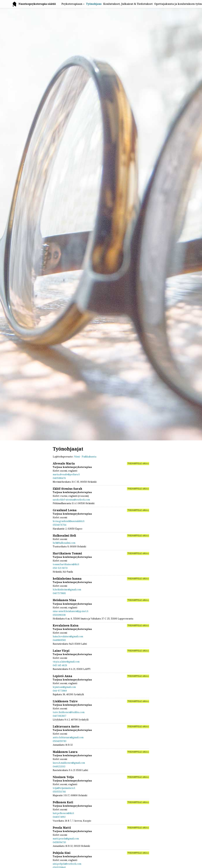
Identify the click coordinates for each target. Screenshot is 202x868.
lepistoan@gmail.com (64, 687)
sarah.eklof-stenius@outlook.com (71, 500)
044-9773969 (60, 691)
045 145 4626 (60, 665)
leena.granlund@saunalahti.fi (69, 521)
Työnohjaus (94, 4)
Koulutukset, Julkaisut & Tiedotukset (128, 4)
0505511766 (59, 792)
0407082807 (60, 716)
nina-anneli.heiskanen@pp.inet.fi (71, 611)
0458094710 (59, 842)
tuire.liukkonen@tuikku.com (69, 712)
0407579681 (59, 593)
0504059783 (60, 741)
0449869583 (59, 640)
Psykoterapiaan (72, 4)
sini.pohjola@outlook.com (67, 864)
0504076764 (60, 525)
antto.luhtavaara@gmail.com (68, 737)
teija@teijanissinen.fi (64, 788)
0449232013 (59, 767)
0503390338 (59, 615)
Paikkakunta (89, 456)
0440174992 (59, 817)
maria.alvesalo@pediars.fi (66, 474)
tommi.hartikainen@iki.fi (66, 564)
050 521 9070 (60, 568)
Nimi (77, 456)
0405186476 (59, 478)
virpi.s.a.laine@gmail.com (66, 662)
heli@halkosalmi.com (64, 543)
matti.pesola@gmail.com (66, 839)
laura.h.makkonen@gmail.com (69, 763)
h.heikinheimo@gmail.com (67, 590)
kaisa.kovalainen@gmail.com (68, 636)
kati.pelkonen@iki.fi (63, 813)
